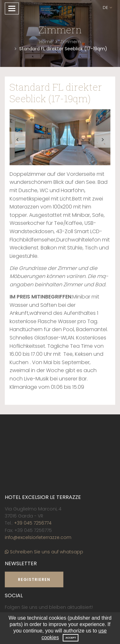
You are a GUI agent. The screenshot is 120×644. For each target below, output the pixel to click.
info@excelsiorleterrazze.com (38, 537)
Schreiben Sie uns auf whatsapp (44, 552)
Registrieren (34, 579)
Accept (71, 638)
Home (46, 42)
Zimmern (70, 42)
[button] (107, 8)
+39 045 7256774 (33, 523)
